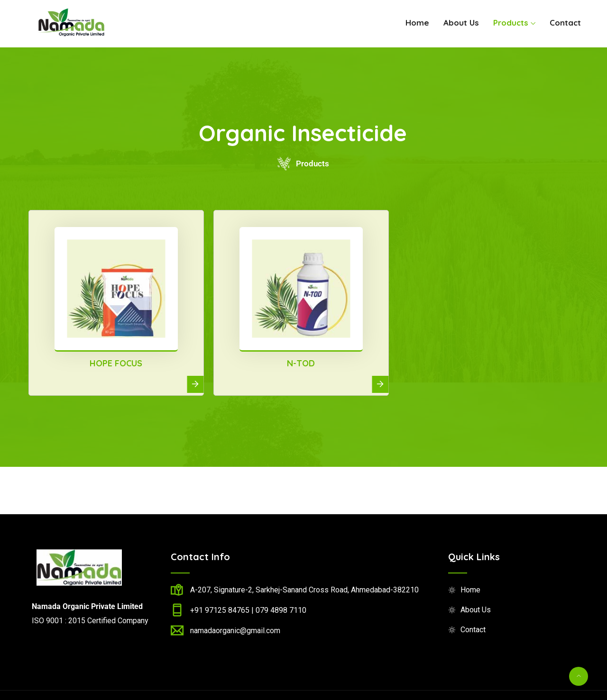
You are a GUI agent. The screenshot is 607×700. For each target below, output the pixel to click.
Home (417, 23)
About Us (461, 23)
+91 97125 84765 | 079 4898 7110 (248, 610)
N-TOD (301, 363)
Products (511, 23)
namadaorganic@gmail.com (235, 631)
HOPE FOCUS (116, 363)
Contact (565, 23)
